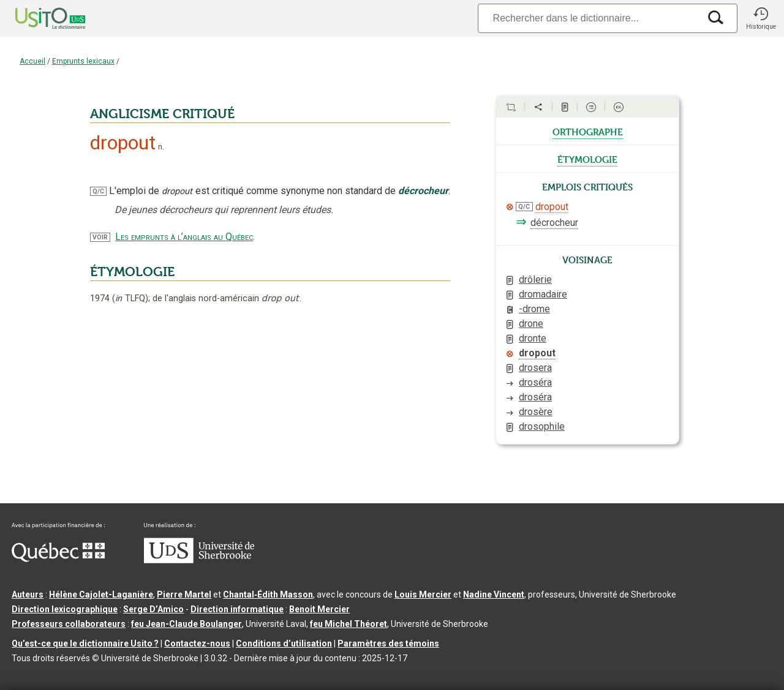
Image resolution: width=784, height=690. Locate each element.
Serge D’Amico (153, 609)
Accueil (32, 61)
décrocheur (554, 223)
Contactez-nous (197, 643)
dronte (533, 338)
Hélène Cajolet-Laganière (101, 594)
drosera (535, 368)
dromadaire (543, 294)
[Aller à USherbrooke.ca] (199, 560)
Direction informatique (237, 609)
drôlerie (535, 279)
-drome (534, 309)
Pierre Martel (184, 594)
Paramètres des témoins (388, 643)
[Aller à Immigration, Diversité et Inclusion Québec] (58, 559)
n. (161, 147)
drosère (536, 412)
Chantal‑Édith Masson (268, 594)
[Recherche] (589, 18)
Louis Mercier (423, 594)
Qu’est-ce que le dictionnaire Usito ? (85, 643)
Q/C (98, 191)
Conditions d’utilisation (284, 643)
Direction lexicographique (65, 609)
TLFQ (130, 298)
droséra (535, 382)
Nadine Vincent (494, 594)
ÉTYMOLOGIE (132, 272)
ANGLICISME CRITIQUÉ (162, 114)
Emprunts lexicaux (83, 61)
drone (531, 324)
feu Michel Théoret (349, 624)
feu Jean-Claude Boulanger (187, 624)
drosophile (542, 426)
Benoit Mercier (319, 609)
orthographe (588, 131)
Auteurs (28, 594)
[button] (761, 18)
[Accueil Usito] (37, 18)
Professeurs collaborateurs (69, 624)
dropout (552, 207)
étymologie (587, 159)
